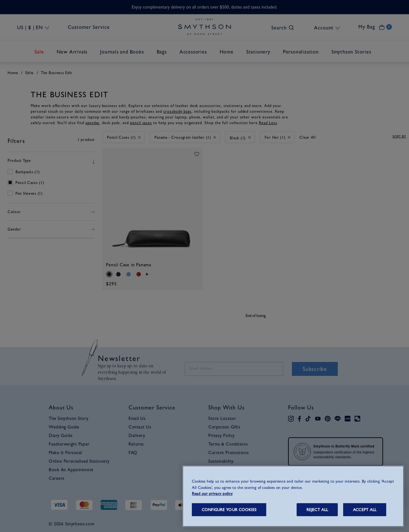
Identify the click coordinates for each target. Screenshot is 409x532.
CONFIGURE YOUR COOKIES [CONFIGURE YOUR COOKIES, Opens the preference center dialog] (229, 510)
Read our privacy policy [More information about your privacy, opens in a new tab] (212, 494)
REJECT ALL (317, 510)
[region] (293, 496)
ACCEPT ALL (365, 510)
